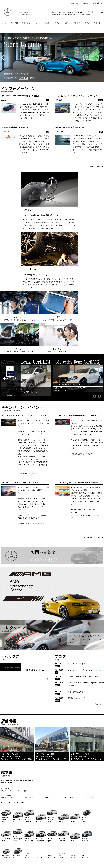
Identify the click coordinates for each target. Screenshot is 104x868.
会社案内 (75, 3)
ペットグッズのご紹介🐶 (77, 563)
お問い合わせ (98, 3)
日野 (20, 839)
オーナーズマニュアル (8, 844)
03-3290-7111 (9, 659)
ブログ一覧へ (98, 604)
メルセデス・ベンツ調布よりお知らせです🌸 (85, 570)
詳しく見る (22, 498)
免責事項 (100, 848)
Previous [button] (95, 296)
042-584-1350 (96, 659)
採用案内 (85, 3)
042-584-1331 (79, 659)
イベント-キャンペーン (77, 26)
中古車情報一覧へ (11, 295)
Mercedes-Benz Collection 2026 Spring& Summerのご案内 (86, 584)
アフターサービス (61, 23)
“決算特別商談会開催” (77, 591)
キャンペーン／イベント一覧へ (92, 437)
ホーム (4, 23)
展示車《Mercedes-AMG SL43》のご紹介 (83, 576)
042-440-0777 (44, 659)
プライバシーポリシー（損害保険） (71, 848)
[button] (3, 58)
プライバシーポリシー (48, 848)
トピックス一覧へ (44, 579)
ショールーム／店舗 (42, 23)
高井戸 (21, 832)
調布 (20, 836)
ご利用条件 (90, 848)
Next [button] (99, 296)
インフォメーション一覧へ (94, 167)
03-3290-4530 (27, 659)
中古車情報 (26, 23)
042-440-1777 (61, 659)
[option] (26, 277)
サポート (97, 23)
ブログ (87, 23)
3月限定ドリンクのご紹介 (77, 598)
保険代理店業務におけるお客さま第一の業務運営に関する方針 (78, 850)
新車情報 (15, 23)
